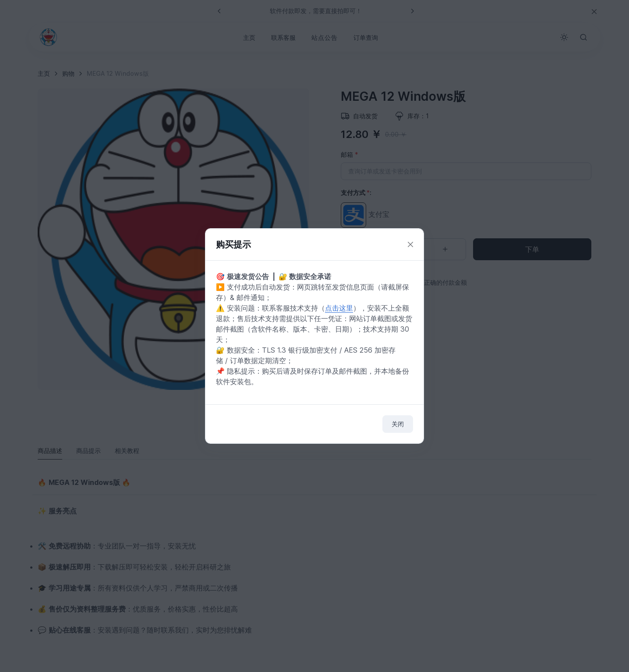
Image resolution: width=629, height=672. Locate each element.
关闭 (398, 424)
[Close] (410, 245)
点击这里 (339, 308)
